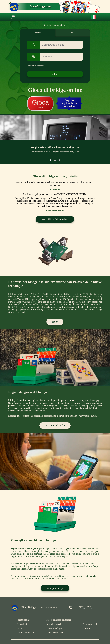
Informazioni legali (26, 633)
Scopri (55, 322)
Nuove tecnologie (54, 628)
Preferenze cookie (91, 624)
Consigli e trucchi (54, 624)
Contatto (86, 628)
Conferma (55, 74)
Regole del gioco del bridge (59, 620)
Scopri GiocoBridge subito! (55, 219)
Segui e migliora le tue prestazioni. (69, 103)
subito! (40, 103)
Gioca (19, 628)
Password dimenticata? (36, 66)
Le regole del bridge (55, 425)
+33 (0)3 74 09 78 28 (83, 607)
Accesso (37, 33)
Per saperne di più (55, 588)
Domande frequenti (55, 633)
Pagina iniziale (24, 620)
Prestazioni (22, 624)
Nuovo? (73, 33)
